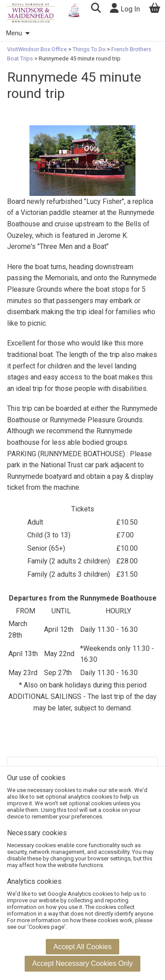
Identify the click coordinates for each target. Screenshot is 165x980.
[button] (96, 9)
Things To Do (89, 49)
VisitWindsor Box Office (38, 49)
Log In (125, 8)
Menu (18, 33)
